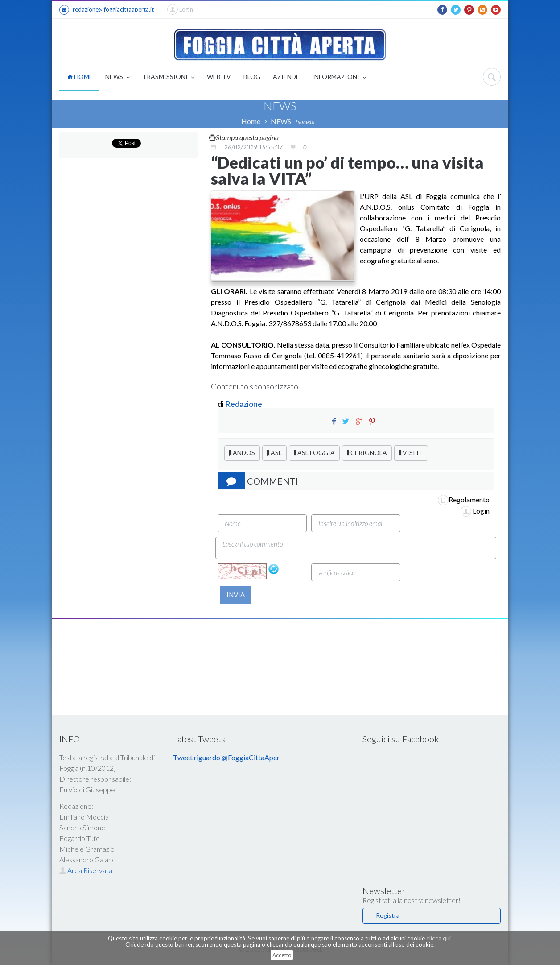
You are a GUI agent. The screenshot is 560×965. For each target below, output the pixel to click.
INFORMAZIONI (339, 77)
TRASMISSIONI (168, 77)
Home (251, 121)
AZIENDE (286, 77)
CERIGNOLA (367, 453)
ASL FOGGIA (314, 453)
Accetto (282, 955)
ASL (274, 453)
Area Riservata (86, 870)
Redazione (244, 404)
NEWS (117, 77)
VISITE (411, 453)
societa (306, 122)
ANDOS (242, 453)
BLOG (252, 77)
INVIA (236, 595)
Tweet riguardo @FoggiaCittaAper (226, 757)
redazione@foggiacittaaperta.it (107, 10)
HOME (80, 77)
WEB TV (219, 77)
